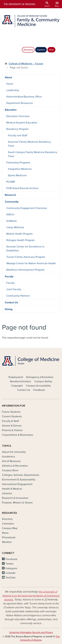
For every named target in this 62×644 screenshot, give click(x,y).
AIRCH (10, 215)
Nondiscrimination (21, 381)
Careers (41, 50)
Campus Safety (43, 381)
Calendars (8, 524)
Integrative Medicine (20, 169)
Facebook (11, 559)
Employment (16, 377)
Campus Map (10, 528)
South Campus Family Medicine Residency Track (33, 154)
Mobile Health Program (20, 234)
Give (51, 50)
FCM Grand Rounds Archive (22, 188)
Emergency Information (40, 377)
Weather (7, 542)
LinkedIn (11, 573)
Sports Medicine (17, 175)
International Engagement (17, 484)
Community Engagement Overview (27, 208)
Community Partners (18, 296)
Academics (8, 457)
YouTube (11, 578)
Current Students (12, 416)
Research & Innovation (15, 498)
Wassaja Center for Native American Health (31, 263)
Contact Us (11, 303)
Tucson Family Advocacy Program (26, 257)
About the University (14, 452)
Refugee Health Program (21, 240)
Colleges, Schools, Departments (21, 475)
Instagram (11, 568)
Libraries (7, 493)
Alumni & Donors (12, 426)
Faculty (9, 277)
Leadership (13, 90)
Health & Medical (12, 489)
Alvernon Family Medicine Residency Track (29, 144)
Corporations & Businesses (17, 435)
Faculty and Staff (18, 135)
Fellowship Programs (18, 163)
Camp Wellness (15, 227)
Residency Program (17, 129)
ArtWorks (11, 221)
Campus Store (10, 470)
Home (10, 84)
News (5, 533)
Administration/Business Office (24, 97)
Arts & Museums (11, 461)
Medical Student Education (22, 123)
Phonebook (9, 537)
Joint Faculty (14, 289)
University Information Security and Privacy (31, 632)
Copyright (17, 386)
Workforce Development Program (25, 270)
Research (10, 195)
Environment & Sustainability (19, 480)
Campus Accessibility (38, 386)
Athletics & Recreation (15, 466)
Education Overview (18, 116)
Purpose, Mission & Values (17, 503)
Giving (9, 309)
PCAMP (11, 182)
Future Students (11, 412)
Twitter (10, 564)
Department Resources (20, 103)
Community (12, 202)
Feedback (39, 390)
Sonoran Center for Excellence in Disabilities (25, 249)
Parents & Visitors (12, 430)
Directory (28, 50)
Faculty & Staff (10, 421)
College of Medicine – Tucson (26, 64)
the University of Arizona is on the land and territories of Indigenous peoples (31, 596)
